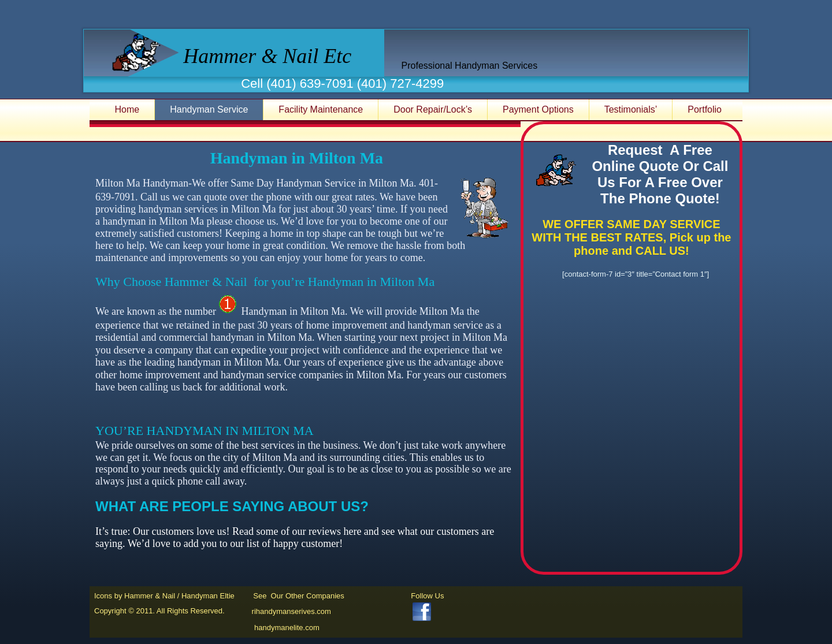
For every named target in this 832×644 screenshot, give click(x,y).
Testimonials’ (631, 109)
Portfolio (705, 109)
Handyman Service (209, 109)
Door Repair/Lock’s (433, 109)
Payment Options (538, 109)
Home (127, 109)
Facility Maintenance (321, 109)
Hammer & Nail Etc (267, 56)
